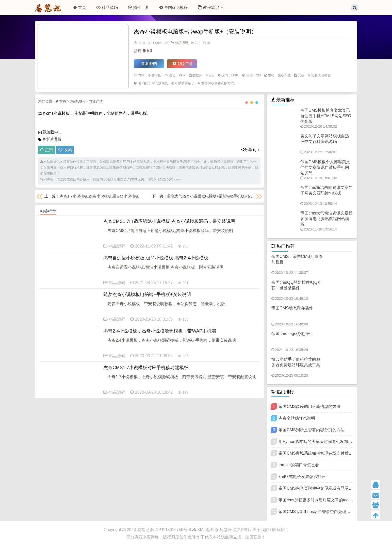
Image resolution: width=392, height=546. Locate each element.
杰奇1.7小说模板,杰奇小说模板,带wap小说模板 (99, 196)
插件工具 (139, 7)
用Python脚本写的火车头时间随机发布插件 (317, 442)
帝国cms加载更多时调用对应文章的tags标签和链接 (325, 500)
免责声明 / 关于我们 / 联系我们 (261, 530)
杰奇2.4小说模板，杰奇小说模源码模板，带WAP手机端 (160, 331)
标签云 (223, 530)
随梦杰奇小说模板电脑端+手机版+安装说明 (147, 294)
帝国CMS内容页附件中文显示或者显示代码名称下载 (326, 488)
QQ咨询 (182, 64)
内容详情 (96, 101)
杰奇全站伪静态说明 (297, 418)
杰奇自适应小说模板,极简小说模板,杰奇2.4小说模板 (156, 258)
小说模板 (154, 75)
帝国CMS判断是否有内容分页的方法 (312, 430)
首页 (80, 7)
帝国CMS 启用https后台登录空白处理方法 (316, 512)
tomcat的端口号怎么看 (299, 465)
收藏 (68, 150)
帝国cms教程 (174, 7)
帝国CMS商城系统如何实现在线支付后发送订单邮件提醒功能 (334, 453)
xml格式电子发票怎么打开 (302, 477)
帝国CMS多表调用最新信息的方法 (309, 407)
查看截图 (149, 64)
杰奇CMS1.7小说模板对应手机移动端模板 (146, 368)
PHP (182, 75)
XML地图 (203, 530)
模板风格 (284, 75)
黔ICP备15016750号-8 (171, 530)
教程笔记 (210, 7)
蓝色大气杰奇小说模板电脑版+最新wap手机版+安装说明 (215, 196)
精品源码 (107, 7)
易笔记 (143, 530)
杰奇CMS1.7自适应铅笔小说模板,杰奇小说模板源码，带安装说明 (169, 221)
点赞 (47, 150)
